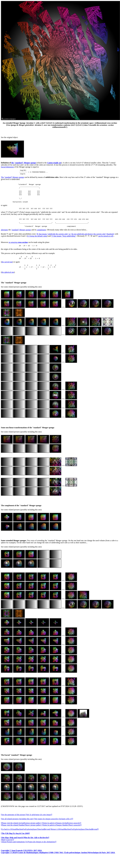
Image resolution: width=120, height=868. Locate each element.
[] (15, 843)
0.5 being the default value (37, 244)
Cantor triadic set (54, 163)
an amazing (18, 250)
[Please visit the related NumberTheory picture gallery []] (41, 835)
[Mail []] (7, 849)
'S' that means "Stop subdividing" (64, 244)
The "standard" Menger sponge (12, 178)
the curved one (7, 271)
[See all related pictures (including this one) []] (37, 829)
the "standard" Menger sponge (24, 163)
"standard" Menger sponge (21, 237)
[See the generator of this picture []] (27, 824)
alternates (4, 237)
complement (41, 237)
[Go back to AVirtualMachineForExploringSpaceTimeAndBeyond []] (50, 839)
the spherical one (8, 282)
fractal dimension (7, 167)
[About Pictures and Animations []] (29, 851)
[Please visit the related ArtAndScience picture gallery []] (41, 833)
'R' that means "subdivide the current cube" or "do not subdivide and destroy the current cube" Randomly (75, 242)
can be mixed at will (106, 244)
